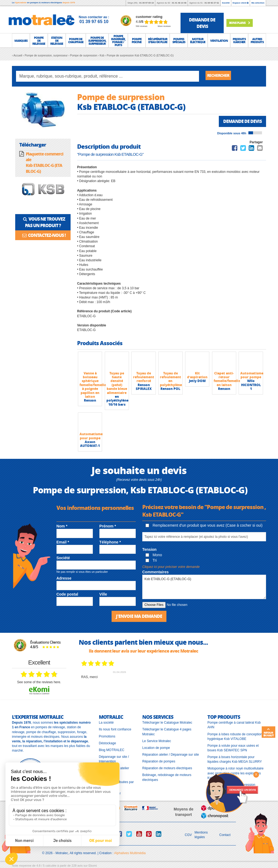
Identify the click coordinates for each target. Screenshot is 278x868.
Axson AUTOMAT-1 (90, 444)
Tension (149, 550)
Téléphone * (110, 543)
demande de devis (202, 23)
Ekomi (93, 866)
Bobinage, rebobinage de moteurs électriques (167, 778)
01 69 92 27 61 (212, 3)
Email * (63, 543)
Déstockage (107, 743)
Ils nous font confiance (115, 730)
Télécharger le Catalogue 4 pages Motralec (167, 732)
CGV (188, 835)
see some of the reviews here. (39, 682)
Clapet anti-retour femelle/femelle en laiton (227, 380)
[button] (21, 40)
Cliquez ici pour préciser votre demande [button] (171, 567)
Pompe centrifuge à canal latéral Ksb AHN (234, 725)
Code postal (67, 595)
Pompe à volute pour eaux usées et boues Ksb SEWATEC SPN (233, 748)
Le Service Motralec (157, 741)
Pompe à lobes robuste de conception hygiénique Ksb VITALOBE (235, 737)
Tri (151, 561)
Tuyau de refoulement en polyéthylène (171, 380)
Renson (90, 401)
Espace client (241, 3)
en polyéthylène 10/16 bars (117, 401)
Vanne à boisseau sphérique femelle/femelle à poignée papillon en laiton (93, 385)
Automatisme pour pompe (252, 376)
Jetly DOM (197, 382)
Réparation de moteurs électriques (167, 768)
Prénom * (108, 527)
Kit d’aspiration (197, 376)
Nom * (62, 527)
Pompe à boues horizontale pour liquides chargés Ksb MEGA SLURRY (235, 760)
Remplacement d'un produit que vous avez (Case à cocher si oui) (204, 526)
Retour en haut (268, 732)
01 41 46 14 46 (179, 3)
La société (106, 723)
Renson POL (170, 390)
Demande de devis (240, 122)
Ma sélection (258, 3)
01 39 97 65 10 (146, 3)
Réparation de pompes (159, 762)
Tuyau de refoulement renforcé (144, 378)
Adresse (64, 579)
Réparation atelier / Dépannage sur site (171, 755)
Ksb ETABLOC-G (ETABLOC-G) (204, 587)
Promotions (107, 736)
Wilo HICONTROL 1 (251, 386)
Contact (225, 835)
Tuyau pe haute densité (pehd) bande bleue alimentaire (117, 384)
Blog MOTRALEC (112, 750)
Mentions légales (201, 835)
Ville (103, 595)
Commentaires (155, 573)
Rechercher (220, 76)
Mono (154, 556)
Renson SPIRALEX (144, 387)
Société (226, 3)
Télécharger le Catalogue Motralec (167, 723)
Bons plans (244, 23)
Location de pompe (156, 748)
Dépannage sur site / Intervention (114, 759)
